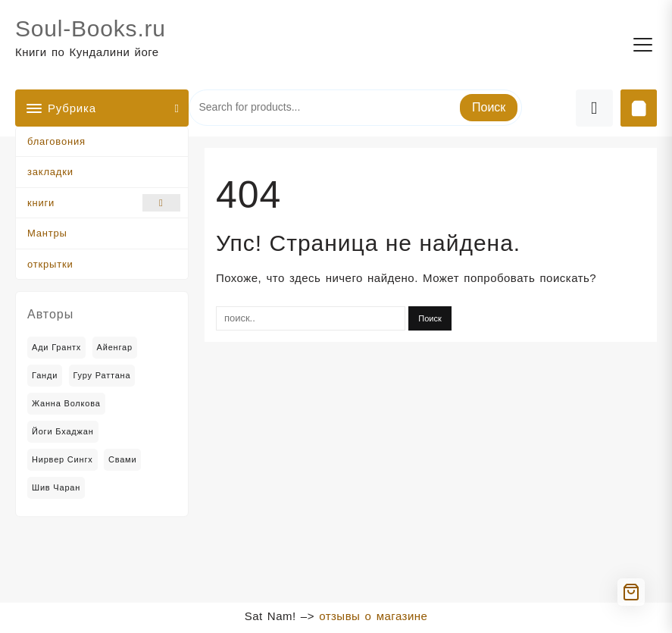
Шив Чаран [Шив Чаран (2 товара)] (56, 487)
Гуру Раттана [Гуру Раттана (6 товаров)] (102, 375)
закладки (50, 172)
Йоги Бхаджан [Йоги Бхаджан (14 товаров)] (63, 431)
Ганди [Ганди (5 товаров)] (45, 375)
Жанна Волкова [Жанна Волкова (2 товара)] (66, 403)
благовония (56, 141)
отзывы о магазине (373, 616)
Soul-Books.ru (91, 28)
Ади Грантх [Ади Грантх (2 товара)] (56, 347)
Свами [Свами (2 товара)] (123, 459)
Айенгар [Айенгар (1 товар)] (115, 347)
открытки (50, 264)
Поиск (489, 107)
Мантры (47, 233)
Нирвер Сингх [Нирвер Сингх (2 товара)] (63, 459)
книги (104, 203)
